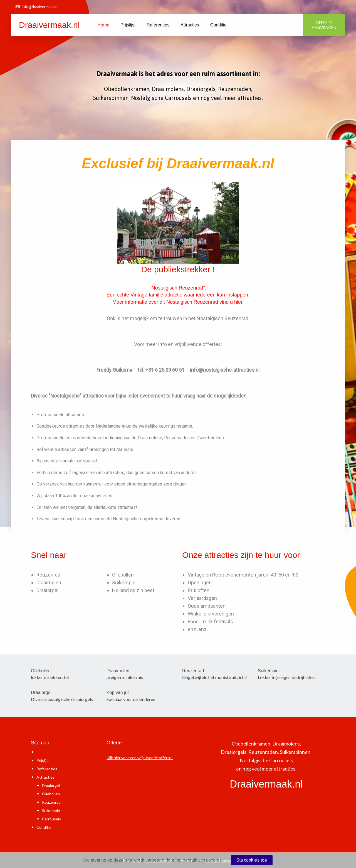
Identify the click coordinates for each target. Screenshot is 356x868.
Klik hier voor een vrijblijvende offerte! (140, 758)
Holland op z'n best (133, 590)
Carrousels (51, 819)
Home (103, 25)
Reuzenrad (48, 575)
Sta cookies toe (252, 860)
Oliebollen (123, 575)
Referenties (158, 25)
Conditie (218, 25)
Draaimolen (49, 583)
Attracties (190, 25)
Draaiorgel (47, 590)
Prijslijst (128, 25)
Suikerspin (124, 583)
